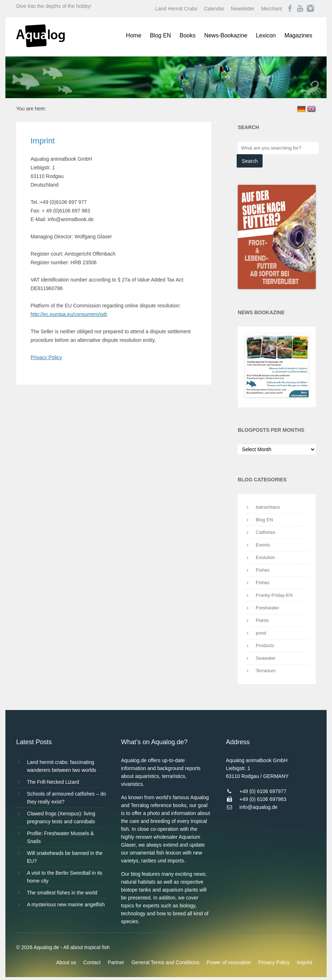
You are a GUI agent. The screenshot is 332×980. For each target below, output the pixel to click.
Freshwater (267, 608)
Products (265, 645)
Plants (262, 620)
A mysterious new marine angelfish (66, 905)
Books (187, 35)
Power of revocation (229, 962)
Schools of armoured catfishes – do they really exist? (66, 798)
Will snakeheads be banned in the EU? (65, 857)
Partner (116, 962)
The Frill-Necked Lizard (53, 782)
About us (66, 962)
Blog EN (161, 35)
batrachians (268, 507)
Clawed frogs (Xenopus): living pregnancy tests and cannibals (61, 818)
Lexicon (266, 35)
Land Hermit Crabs (177, 9)
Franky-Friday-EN (274, 595)
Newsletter (243, 9)
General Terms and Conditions (165, 962)
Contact (92, 962)
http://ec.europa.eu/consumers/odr (69, 314)
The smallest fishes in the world (62, 893)
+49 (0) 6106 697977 (263, 791)
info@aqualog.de (259, 807)
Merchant (272, 9)
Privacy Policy (46, 357)
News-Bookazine (226, 35)
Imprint (304, 962)
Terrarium (266, 671)
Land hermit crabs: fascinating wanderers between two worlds (62, 766)
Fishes (263, 570)
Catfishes (265, 532)
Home (134, 35)
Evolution (265, 557)
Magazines (298, 35)
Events (263, 545)
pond (261, 633)
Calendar (214, 9)
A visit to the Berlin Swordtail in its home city (65, 877)
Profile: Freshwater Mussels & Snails (60, 837)
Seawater (266, 658)
